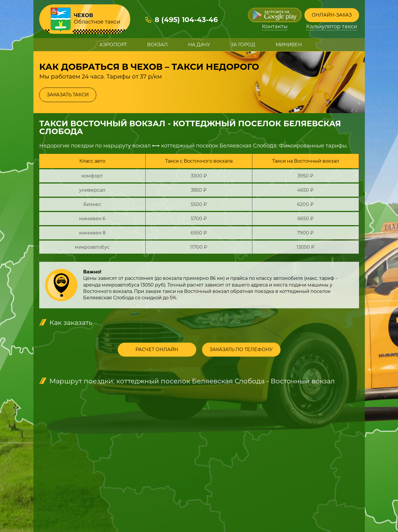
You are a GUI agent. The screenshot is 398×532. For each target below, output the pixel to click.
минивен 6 (92, 219)
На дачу (199, 45)
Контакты (275, 27)
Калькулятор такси (332, 27)
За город (243, 45)
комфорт (92, 176)
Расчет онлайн (157, 349)
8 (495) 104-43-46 (186, 20)
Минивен (289, 45)
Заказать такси (68, 95)
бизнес (92, 204)
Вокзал (157, 45)
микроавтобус (92, 247)
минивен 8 (92, 233)
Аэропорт (113, 45)
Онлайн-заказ (332, 15)
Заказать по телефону (241, 349)
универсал (92, 190)
